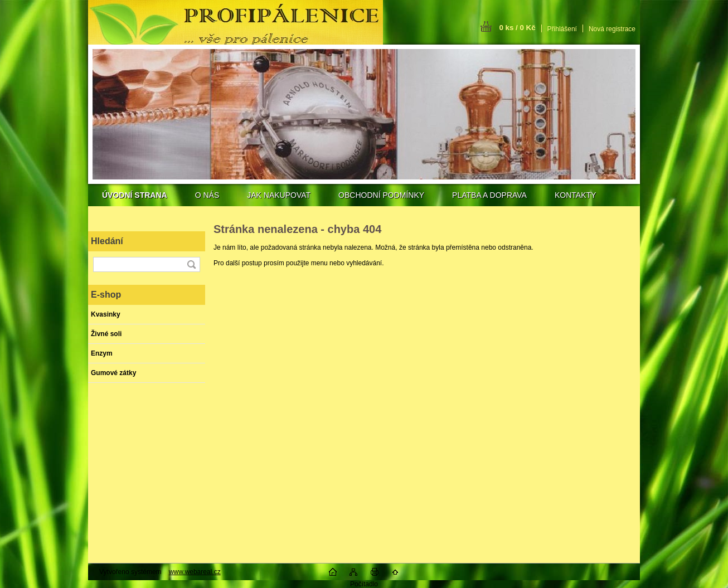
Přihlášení (562, 29)
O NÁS (207, 195)
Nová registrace (612, 29)
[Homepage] (135, 195)
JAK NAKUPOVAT (279, 195)
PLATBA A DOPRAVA (489, 195)
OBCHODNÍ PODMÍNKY (381, 195)
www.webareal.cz (195, 572)
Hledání (107, 241)
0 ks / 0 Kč (517, 28)
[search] (191, 264)
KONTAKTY (575, 195)
